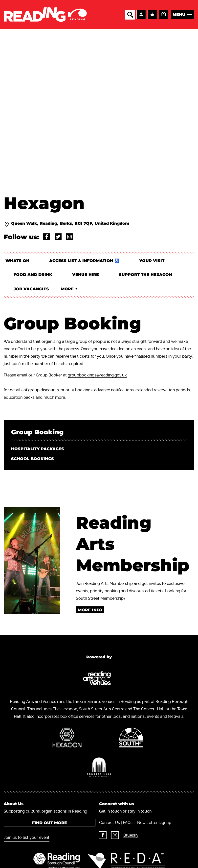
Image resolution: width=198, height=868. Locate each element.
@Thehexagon (58, 237)
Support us (163, 15)
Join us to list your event (27, 839)
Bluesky (131, 837)
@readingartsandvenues (47, 237)
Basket (152, 15)
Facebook (103, 837)
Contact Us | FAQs (116, 824)
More (68, 290)
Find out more (50, 824)
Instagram (115, 837)
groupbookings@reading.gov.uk (97, 377)
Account (141, 15)
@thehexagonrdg (69, 237)
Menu (179, 14)
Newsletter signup (154, 824)
